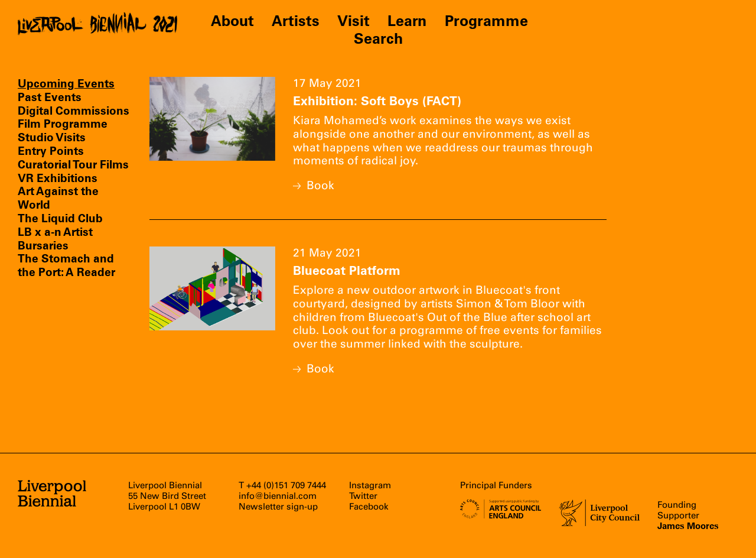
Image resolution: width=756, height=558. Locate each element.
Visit (353, 21)
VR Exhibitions (58, 178)
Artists (296, 21)
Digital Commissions (74, 111)
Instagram (370, 485)
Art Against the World (58, 198)
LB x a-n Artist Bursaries (55, 239)
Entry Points (51, 151)
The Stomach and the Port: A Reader (66, 265)
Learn (407, 21)
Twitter (363, 496)
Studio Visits (52, 137)
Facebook (369, 507)
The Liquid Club (60, 218)
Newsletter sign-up (278, 507)
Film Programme (63, 124)
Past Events (50, 97)
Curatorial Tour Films (73, 164)
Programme (486, 21)
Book (314, 186)
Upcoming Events (66, 83)
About (232, 21)
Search (378, 38)
